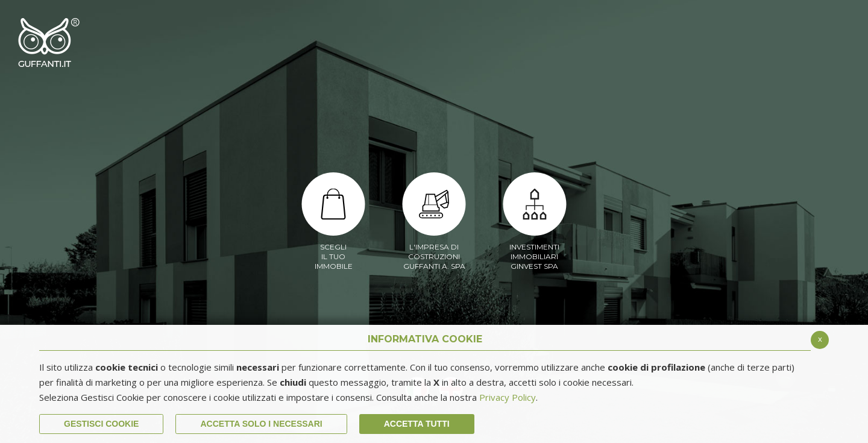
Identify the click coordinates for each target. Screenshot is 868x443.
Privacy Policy (508, 397)
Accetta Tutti (417, 424)
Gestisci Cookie (101, 424)
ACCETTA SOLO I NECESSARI (261, 424)
